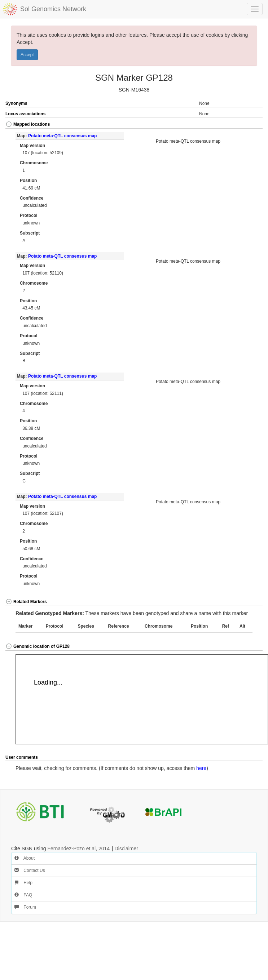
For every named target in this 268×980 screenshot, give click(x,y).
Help (23, 883)
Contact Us (30, 870)
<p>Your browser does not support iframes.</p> (142, 699)
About (25, 858)
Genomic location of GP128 (38, 646)
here (201, 768)
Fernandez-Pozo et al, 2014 (78, 848)
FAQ (23, 895)
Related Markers (26, 602)
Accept (27, 55)
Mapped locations (28, 124)
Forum (25, 907)
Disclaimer (126, 848)
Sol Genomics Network (53, 9)
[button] (250, 125)
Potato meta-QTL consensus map (62, 136)
